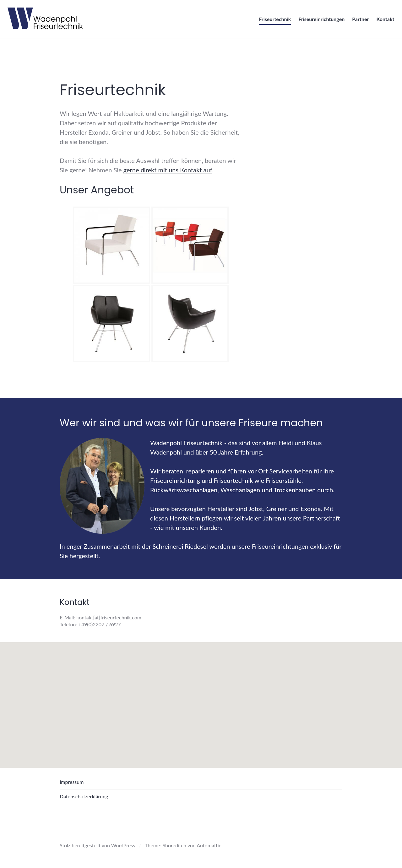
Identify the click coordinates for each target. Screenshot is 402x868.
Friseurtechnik (273, 21)
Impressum (72, 782)
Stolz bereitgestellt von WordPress (97, 845)
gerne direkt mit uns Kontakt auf (168, 170)
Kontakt (384, 21)
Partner (359, 21)
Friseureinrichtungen (320, 21)
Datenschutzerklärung (84, 796)
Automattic (209, 845)
